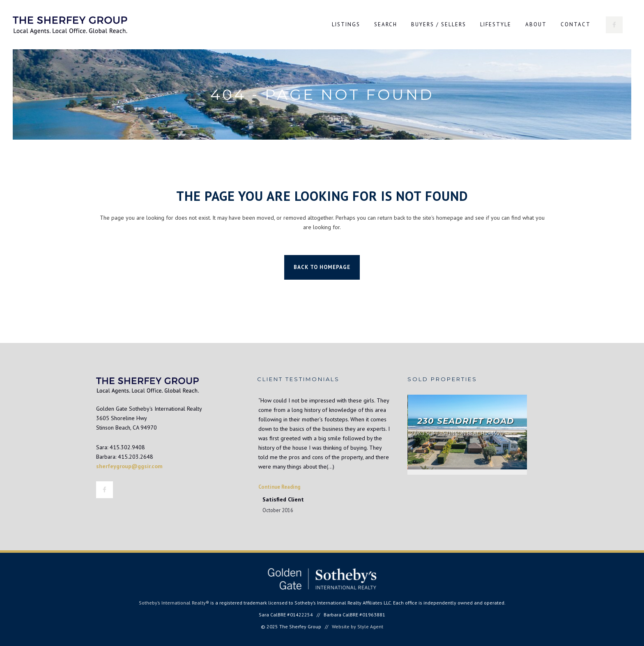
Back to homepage (322, 267)
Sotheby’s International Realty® (174, 603)
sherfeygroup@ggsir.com (129, 466)
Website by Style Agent (358, 626)
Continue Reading (279, 487)
